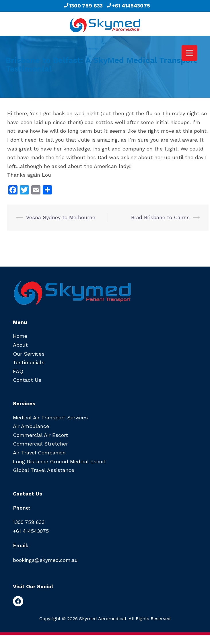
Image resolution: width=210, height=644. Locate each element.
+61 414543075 (128, 6)
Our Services (29, 354)
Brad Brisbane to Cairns (160, 217)
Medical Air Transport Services (50, 418)
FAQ (18, 371)
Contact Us (27, 380)
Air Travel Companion (39, 453)
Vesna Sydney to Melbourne (61, 217)
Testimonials (29, 362)
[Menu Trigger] (189, 53)
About (20, 345)
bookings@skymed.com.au (45, 560)
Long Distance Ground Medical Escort (60, 461)
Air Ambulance (31, 426)
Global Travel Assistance (44, 470)
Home (20, 336)
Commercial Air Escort (40, 435)
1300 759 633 (83, 6)
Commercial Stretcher (40, 444)
